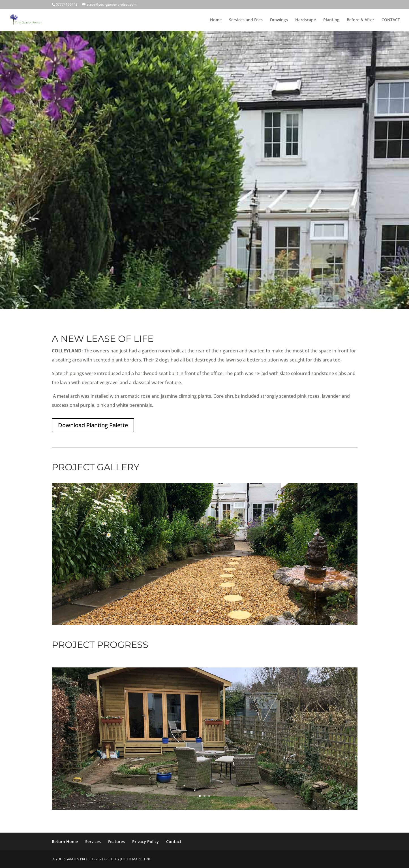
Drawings (279, 20)
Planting (331, 20)
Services (93, 842)
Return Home (65, 842)
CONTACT (391, 20)
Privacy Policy (145, 842)
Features (116, 842)
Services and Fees (246, 20)
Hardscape (306, 20)
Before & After (360, 20)
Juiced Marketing (136, 859)
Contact (174, 842)
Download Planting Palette (93, 425)
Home (216, 20)
